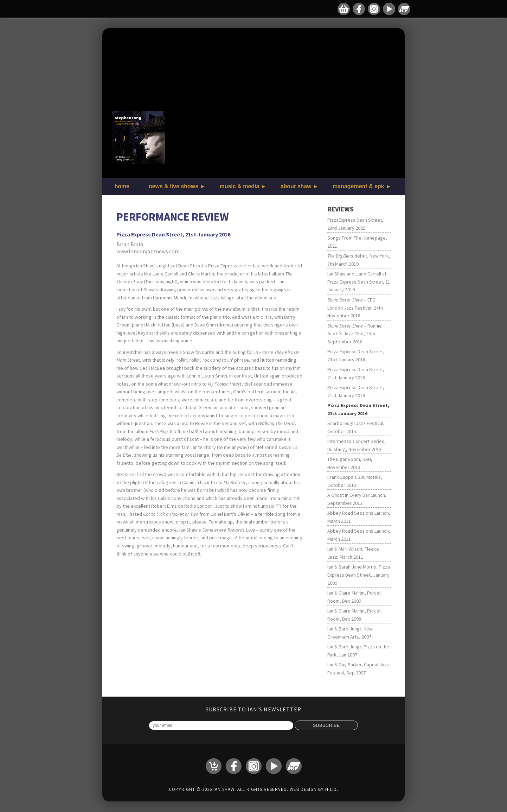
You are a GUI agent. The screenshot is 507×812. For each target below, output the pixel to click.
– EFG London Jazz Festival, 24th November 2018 (355, 308)
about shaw (296, 186)
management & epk (358, 186)
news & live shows (174, 186)
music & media (239, 186)
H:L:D (331, 789)
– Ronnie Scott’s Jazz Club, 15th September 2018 (355, 334)
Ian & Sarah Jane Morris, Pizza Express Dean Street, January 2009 (359, 575)
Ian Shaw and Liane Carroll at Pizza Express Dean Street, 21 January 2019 (359, 282)
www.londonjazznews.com (148, 251)
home (122, 186)
